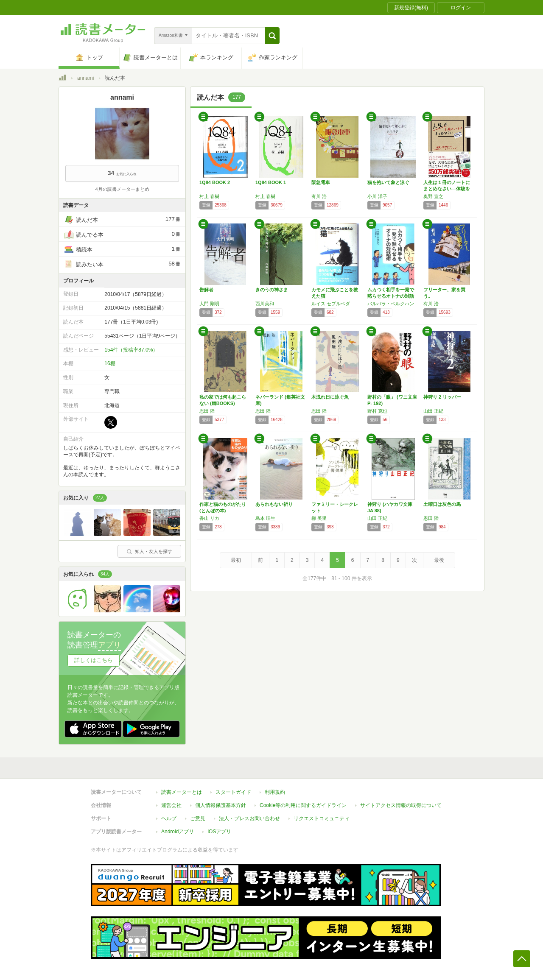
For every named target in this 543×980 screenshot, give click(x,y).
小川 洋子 (377, 196)
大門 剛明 (209, 304)
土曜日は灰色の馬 (442, 504)
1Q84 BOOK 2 (215, 182)
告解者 (206, 290)
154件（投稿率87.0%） (131, 350)
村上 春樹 (209, 196)
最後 (439, 560)
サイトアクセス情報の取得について (401, 805)
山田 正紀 (433, 411)
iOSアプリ (219, 832)
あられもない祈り (274, 504)
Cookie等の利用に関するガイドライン (303, 805)
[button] (272, 36)
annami (85, 78)
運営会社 (171, 805)
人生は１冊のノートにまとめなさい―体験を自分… (447, 189)
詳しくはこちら (94, 660)
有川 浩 (319, 196)
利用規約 (275, 792)
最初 (236, 560)
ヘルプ (169, 818)
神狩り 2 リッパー (442, 397)
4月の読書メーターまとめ (122, 189)
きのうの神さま (272, 290)
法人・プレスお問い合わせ (249, 818)
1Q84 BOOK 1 (271, 182)
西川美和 (265, 304)
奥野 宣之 (433, 196)
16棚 (110, 363)
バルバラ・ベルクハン (391, 304)
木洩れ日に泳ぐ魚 (330, 397)
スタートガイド (233, 792)
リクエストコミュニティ (322, 818)
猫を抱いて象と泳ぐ (388, 182)
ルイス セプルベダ (331, 304)
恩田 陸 (207, 411)
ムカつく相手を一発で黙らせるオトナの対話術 (391, 296)
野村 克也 (377, 411)
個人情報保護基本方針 (221, 805)
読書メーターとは (182, 792)
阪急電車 (321, 182)
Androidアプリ (178, 832)
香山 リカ (209, 518)
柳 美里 (319, 518)
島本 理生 (265, 518)
